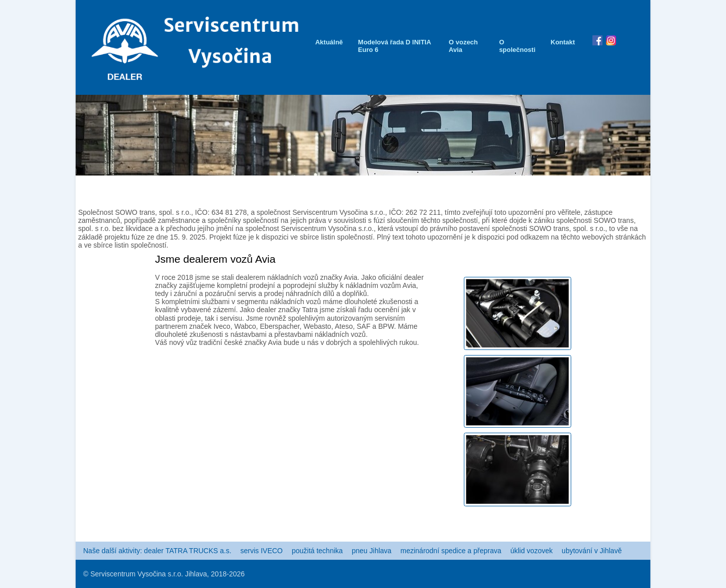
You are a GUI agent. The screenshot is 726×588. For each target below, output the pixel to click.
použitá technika (317, 551)
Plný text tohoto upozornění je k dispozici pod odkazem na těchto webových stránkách (511, 237)
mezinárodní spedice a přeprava (451, 551)
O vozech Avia (463, 46)
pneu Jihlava (372, 551)
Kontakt (563, 42)
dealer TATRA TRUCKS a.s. (188, 551)
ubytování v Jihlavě (592, 551)
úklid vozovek (531, 551)
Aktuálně (329, 42)
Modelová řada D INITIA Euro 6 (395, 46)
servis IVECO (262, 551)
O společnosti (517, 46)
